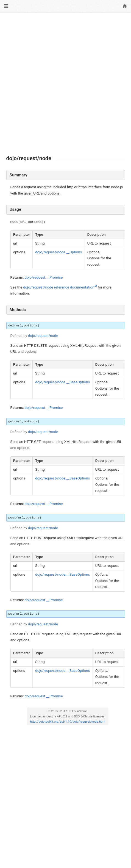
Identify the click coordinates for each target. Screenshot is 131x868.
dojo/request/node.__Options (58, 252)
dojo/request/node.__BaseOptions (62, 382)
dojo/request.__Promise (44, 277)
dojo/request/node (43, 336)
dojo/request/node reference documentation (59, 287)
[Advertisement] (65, 84)
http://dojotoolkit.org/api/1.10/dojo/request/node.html (68, 722)
